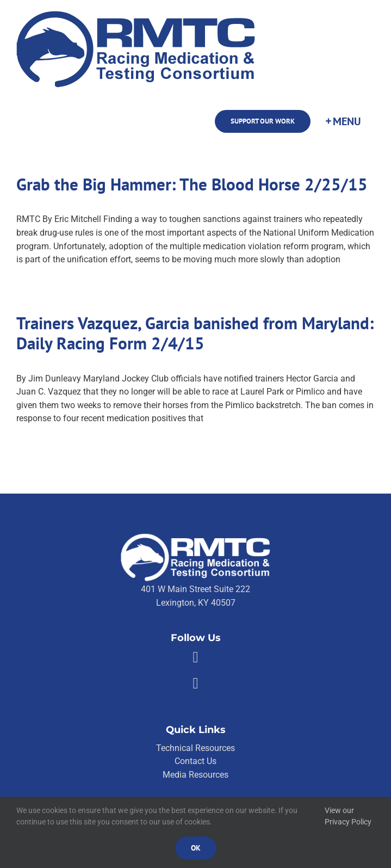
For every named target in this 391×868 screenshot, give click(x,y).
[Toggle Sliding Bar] (343, 121)
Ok (196, 848)
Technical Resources (196, 748)
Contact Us (196, 761)
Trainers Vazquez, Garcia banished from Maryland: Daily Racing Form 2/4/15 (195, 333)
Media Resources (196, 775)
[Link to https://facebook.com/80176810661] (195, 657)
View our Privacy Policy (348, 816)
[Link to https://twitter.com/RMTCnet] (195, 684)
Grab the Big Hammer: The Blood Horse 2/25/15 (192, 184)
